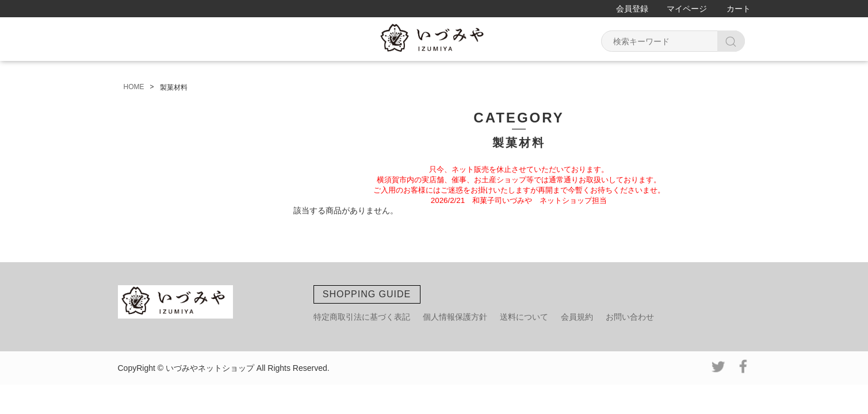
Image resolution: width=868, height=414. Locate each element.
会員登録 (632, 9)
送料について (524, 317)
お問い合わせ (630, 317)
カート (739, 9)
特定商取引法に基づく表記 (362, 317)
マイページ (687, 9)
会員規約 (577, 317)
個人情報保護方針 (455, 317)
